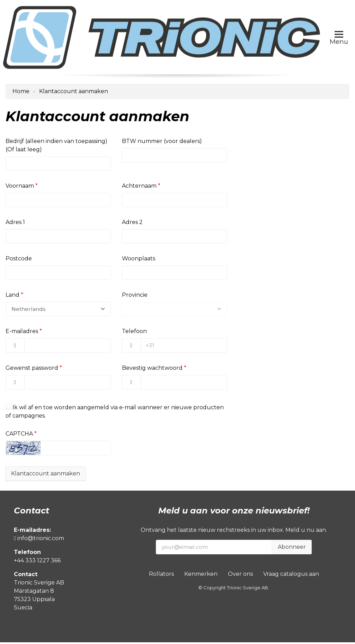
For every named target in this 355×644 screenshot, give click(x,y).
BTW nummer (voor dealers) (162, 141)
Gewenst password (32, 370)
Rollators (161, 576)
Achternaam (139, 186)
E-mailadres (22, 333)
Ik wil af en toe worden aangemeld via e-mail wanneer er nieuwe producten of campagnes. (115, 413)
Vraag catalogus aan (291, 576)
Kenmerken (201, 576)
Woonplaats (139, 260)
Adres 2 (132, 223)
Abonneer (292, 549)
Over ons (240, 576)
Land (12, 296)
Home (21, 91)
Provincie (135, 296)
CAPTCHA (19, 435)
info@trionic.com (39, 540)
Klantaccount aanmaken (46, 475)
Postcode (19, 260)
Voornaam (20, 186)
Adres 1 (15, 223)
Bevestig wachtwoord (152, 370)
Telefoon (134, 333)
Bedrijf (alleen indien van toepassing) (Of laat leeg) (56, 145)
